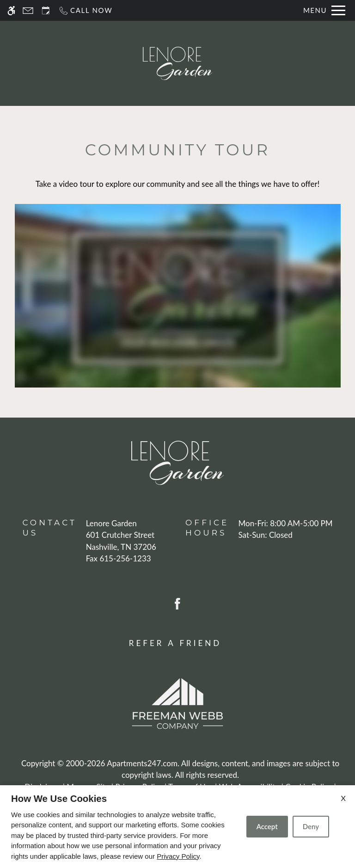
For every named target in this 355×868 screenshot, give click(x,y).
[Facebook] (177, 603)
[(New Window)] (121, 541)
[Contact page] (28, 10)
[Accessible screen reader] (11, 10)
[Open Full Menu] (324, 10)
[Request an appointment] (46, 10)
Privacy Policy (178, 856)
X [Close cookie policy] (343, 798)
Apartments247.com (142, 763)
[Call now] (85, 10)
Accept (267, 826)
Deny (311, 826)
